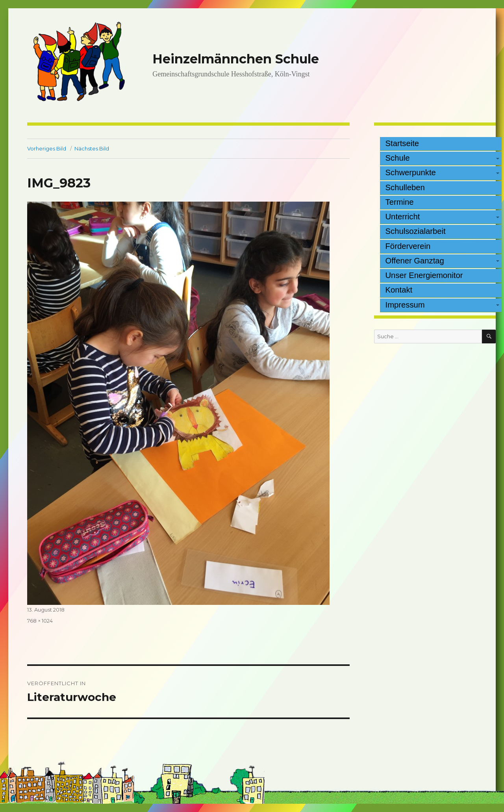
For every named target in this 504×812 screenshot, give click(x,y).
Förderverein (408, 246)
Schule (398, 158)
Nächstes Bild (92, 148)
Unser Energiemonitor (424, 275)
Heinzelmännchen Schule (236, 59)
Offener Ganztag (415, 261)
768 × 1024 (40, 621)
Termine (400, 202)
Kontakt (399, 290)
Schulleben (405, 187)
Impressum (405, 305)
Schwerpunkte (411, 172)
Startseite (402, 143)
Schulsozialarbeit (416, 231)
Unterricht (403, 217)
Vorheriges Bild (47, 148)
